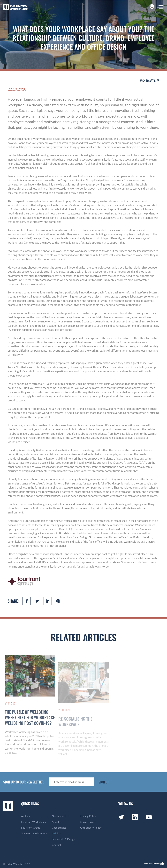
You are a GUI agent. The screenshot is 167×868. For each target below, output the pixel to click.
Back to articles (149, 81)
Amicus (25, 816)
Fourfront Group (31, 828)
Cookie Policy (88, 822)
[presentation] (139, 782)
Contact (57, 845)
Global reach (59, 816)
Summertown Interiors (34, 833)
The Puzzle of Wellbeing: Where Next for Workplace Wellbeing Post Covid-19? (30, 730)
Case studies (59, 828)
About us (57, 822)
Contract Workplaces (33, 822)
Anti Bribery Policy (91, 828)
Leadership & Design (63, 839)
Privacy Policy (88, 816)
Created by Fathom (151, 864)
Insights (56, 833)
